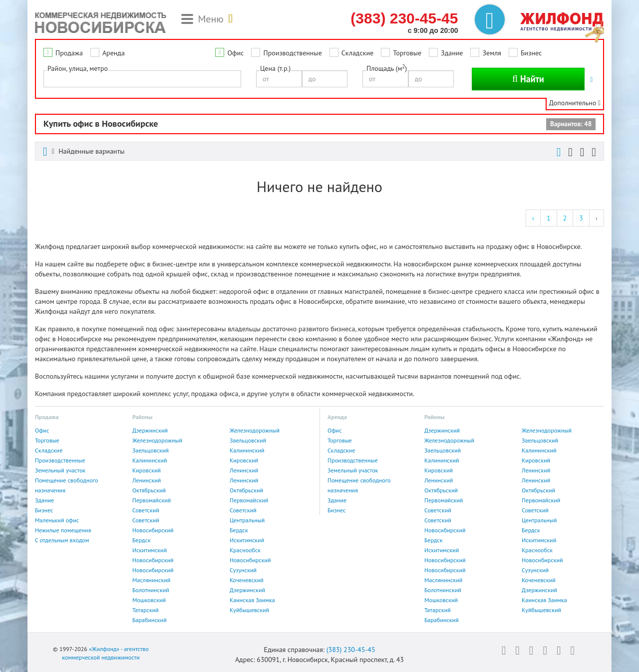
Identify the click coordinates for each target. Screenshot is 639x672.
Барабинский (150, 620)
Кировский (244, 460)
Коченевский (247, 580)
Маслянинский (151, 580)
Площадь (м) (387, 68)
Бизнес (531, 53)
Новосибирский (153, 530)
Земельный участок (60, 470)
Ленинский (244, 470)
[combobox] (142, 79)
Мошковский (149, 600)
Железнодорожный (255, 430)
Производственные (292, 53)
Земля (491, 53)
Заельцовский (248, 440)
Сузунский (243, 570)
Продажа (69, 53)
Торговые (407, 53)
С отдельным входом (62, 540)
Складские (357, 53)
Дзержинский (150, 430)
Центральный (247, 520)
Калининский (247, 450)
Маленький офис (57, 520)
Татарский (146, 610)
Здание (452, 53)
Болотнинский (151, 590)
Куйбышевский (249, 610)
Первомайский (152, 500)
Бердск (239, 530)
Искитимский (247, 540)
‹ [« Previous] (533, 218)
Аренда (114, 53)
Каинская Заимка (252, 600)
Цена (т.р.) (275, 68)
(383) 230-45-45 (351, 650)
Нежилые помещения (63, 530)
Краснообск (245, 550)
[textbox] (49, 78)
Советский (146, 510)
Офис (235, 53)
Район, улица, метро (78, 68)
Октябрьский (149, 490)
